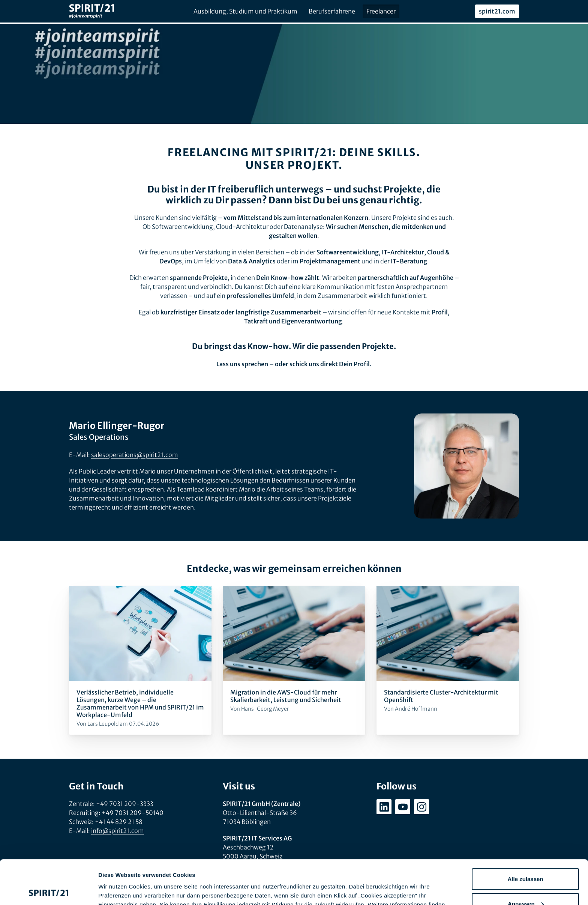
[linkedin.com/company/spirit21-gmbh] (384, 807)
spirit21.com (497, 11)
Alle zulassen (525, 835)
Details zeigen (117, 890)
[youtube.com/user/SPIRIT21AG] (403, 807)
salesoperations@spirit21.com (135, 455)
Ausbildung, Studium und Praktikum (245, 11)
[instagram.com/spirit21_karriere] (421, 807)
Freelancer (381, 11)
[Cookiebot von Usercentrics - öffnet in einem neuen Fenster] (49, 890)
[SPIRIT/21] (91, 11)
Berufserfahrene (332, 11)
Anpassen (526, 859)
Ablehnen (525, 884)
